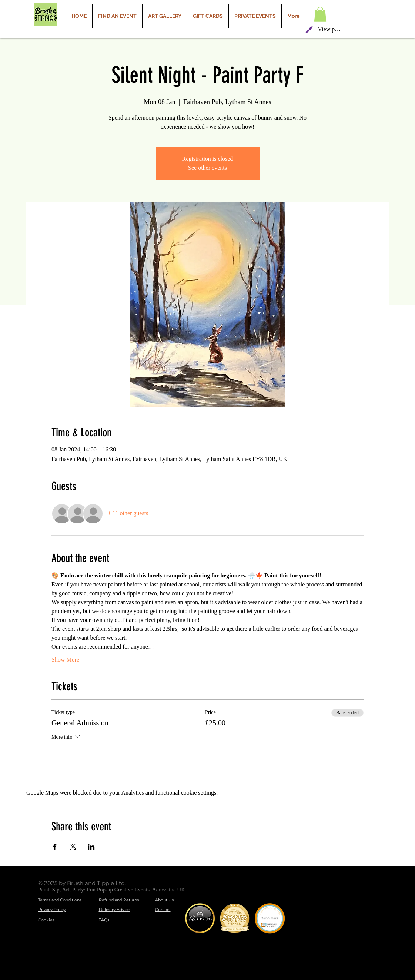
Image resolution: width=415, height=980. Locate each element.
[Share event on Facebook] (55, 847)
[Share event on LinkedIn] (91, 847)
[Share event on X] (73, 847)
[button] (320, 14)
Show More (65, 660)
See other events (207, 168)
